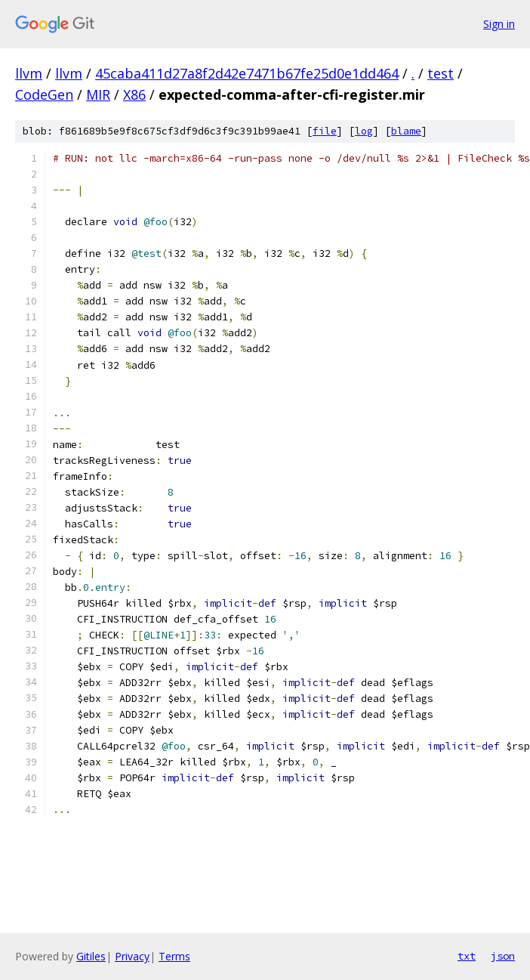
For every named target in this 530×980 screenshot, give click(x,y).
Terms (174, 956)
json (503, 956)
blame (406, 131)
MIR (98, 94)
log (364, 131)
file (325, 131)
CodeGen (44, 94)
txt (467, 956)
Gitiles (91, 956)
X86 (134, 94)
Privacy (132, 956)
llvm (29, 73)
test (441, 73)
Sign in (499, 24)
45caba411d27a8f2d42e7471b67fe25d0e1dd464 (247, 73)
